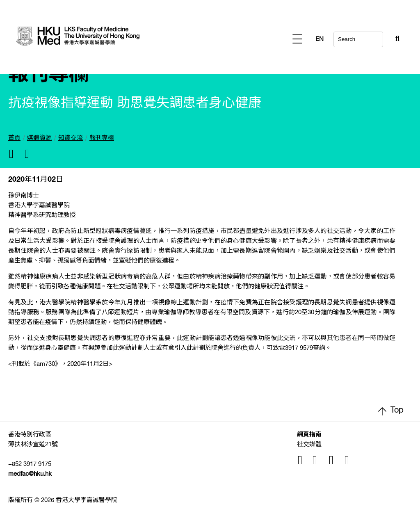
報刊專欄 (102, 138)
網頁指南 (309, 435)
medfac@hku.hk (30, 474)
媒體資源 (39, 138)
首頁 (14, 138)
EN (395, 40)
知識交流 (71, 138)
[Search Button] (377, 37)
